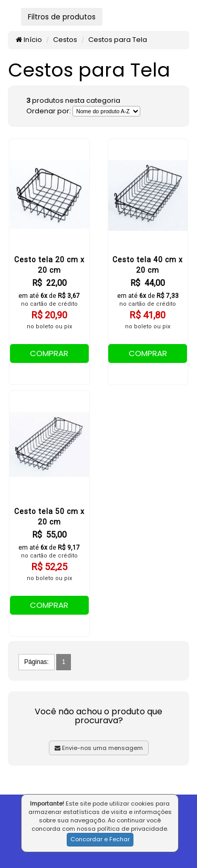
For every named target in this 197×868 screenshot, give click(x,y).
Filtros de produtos (62, 17)
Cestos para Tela (118, 40)
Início (29, 40)
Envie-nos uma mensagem (99, 748)
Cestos (65, 40)
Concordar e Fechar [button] (100, 839)
